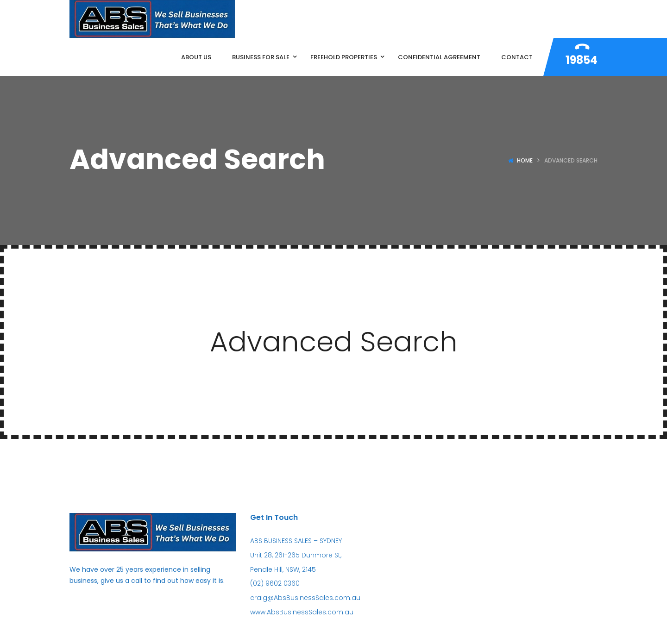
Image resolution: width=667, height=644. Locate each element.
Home (525, 160)
